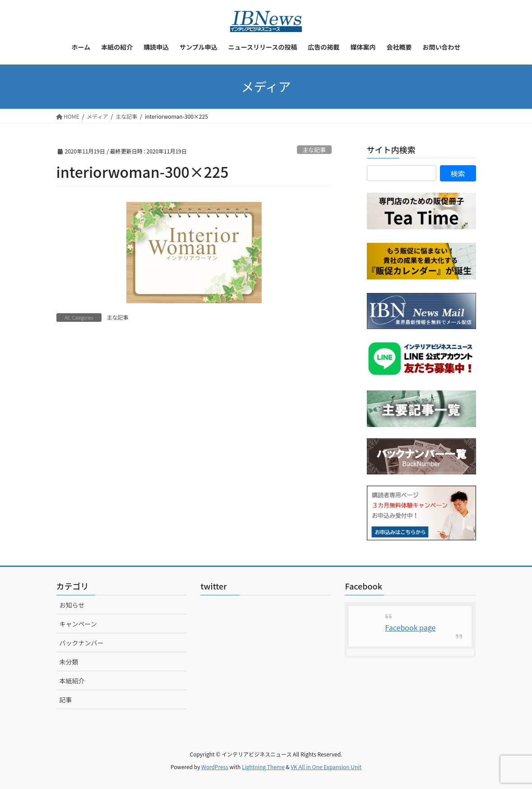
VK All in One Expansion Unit (326, 767)
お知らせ (72, 605)
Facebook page (411, 627)
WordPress (215, 767)
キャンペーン (78, 624)
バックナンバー (82, 643)
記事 (66, 700)
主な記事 (314, 150)
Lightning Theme (263, 767)
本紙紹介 (72, 681)
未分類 (69, 662)
